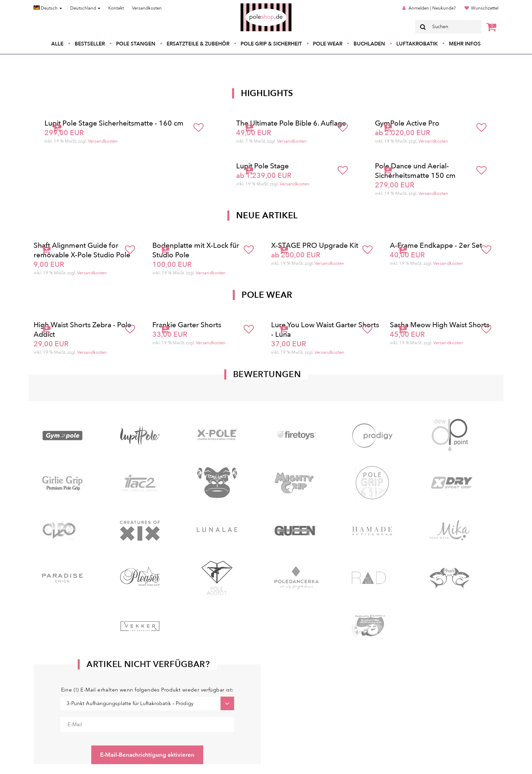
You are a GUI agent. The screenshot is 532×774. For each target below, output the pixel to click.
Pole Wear (328, 44)
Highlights (267, 93)
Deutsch (48, 8)
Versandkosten (147, 8)
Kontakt (116, 8)
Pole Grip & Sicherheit (271, 44)
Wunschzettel (485, 8)
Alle (57, 44)
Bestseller (90, 44)
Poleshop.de (250, 6)
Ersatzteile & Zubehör (198, 44)
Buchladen (369, 44)
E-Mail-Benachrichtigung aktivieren (147, 755)
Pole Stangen (136, 44)
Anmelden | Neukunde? (432, 8)
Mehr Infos (465, 44)
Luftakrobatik (417, 44)
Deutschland (85, 8)
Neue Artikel (267, 216)
